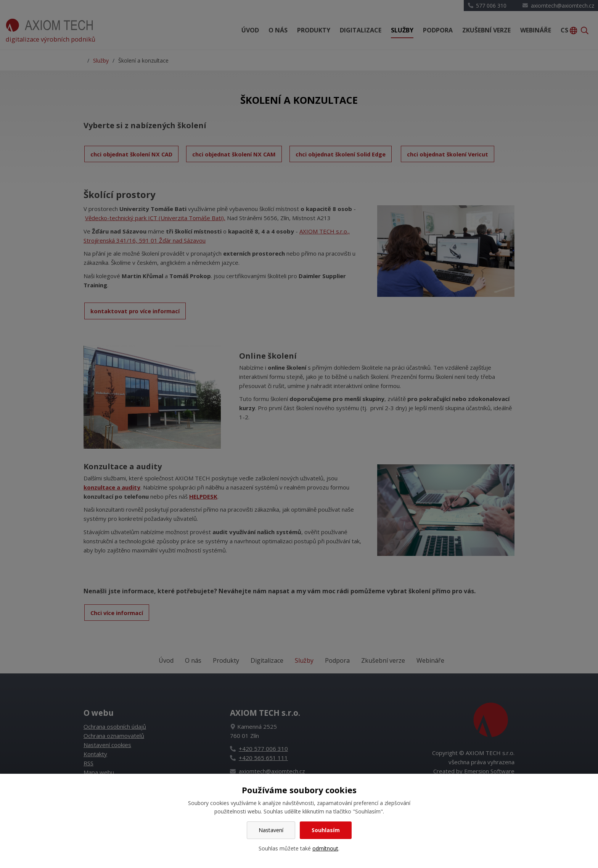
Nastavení (271, 830)
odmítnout (325, 848)
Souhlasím (326, 830)
